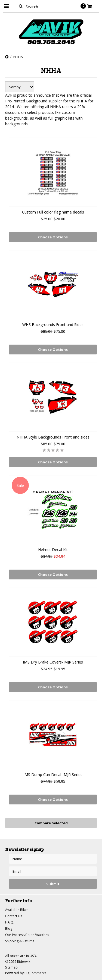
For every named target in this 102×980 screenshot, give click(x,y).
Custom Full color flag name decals (53, 212)
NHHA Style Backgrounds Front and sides (53, 437)
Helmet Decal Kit (53, 550)
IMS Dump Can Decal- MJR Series (53, 775)
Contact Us (14, 916)
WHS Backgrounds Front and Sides (53, 325)
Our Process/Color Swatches (27, 935)
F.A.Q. (10, 922)
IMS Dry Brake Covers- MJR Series (53, 662)
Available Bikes (17, 910)
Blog (9, 929)
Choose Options (53, 237)
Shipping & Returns (20, 941)
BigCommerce (35, 973)
